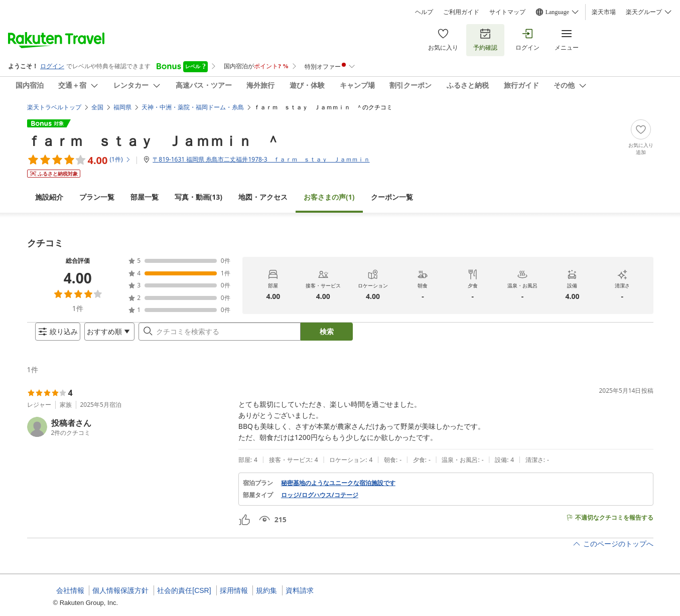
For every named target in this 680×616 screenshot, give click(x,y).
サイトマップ (507, 12)
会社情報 (70, 590)
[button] (129, 435)
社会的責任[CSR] (184, 590)
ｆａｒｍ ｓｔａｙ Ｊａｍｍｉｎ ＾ (154, 132)
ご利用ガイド (461, 12)
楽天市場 (604, 12)
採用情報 (234, 590)
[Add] (641, 129)
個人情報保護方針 (120, 590)
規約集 (266, 590)
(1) (329, 189)
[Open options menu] (101, 336)
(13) (199, 189)
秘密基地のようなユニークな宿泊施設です (338, 491)
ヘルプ (424, 12)
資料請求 (300, 590)
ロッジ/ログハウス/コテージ (320, 503)
